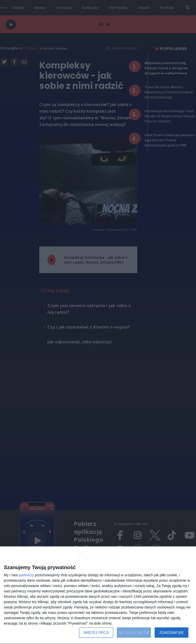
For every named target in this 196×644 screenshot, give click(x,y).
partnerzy (26, 575)
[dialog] (98, 595)
